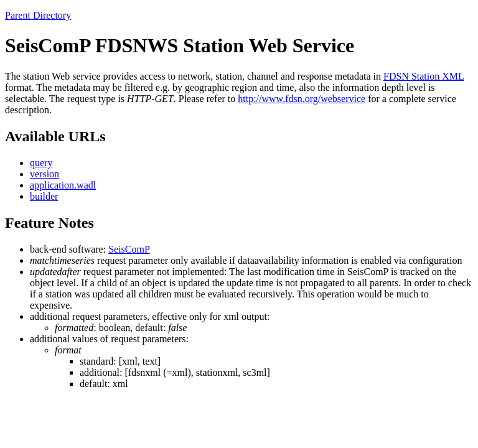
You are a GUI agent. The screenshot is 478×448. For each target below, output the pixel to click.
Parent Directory (38, 15)
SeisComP (129, 249)
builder (44, 196)
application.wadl (63, 185)
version (45, 174)
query (41, 163)
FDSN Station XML (424, 76)
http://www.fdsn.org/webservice (302, 99)
